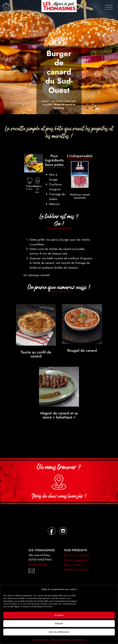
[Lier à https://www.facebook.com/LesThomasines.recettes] (51, 531)
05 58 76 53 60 (38, 565)
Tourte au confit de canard (36, 354)
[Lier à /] (6, 6)
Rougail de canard (82, 350)
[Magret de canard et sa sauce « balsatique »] (59, 369)
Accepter (59, 615)
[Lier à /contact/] (40, 571)
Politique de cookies (40, 640)
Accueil (45, 101)
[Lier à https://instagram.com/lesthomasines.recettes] (63, 531)
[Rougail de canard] (82, 306)
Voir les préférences (59, 632)
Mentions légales (79, 640)
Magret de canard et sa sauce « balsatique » (59, 415)
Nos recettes (57, 101)
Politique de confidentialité (60, 640)
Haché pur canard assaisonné (80, 196)
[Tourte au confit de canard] (36, 306)
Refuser (59, 623)
